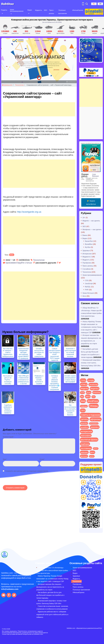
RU (94, 4)
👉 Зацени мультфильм (91, 202)
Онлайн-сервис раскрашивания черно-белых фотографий (70, 379)
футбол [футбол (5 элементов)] (92, 456)
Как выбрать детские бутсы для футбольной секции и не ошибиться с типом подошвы (50, 595)
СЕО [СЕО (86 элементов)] (83, 410)
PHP (87, 290)
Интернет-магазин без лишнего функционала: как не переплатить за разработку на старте (50, 587)
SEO (45, 10)
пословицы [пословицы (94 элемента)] (86, 448)
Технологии (19, 85)
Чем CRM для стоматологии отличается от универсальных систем (23, 380)
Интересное (87, 254)
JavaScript (89, 283)
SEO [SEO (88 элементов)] (88, 396)
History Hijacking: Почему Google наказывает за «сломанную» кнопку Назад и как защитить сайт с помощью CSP (91, 327)
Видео (30, 10)
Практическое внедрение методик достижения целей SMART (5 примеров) (23, 353)
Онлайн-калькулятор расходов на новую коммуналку (39, 352)
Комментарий (8, 437)
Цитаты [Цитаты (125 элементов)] (84, 419)
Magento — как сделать (91, 221)
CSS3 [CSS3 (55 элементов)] (83, 380)
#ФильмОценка (78, 10)
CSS (87, 280)
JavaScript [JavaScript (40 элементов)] (93, 384)
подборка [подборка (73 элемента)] (85, 444)
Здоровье (86, 250)
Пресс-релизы (88, 266)
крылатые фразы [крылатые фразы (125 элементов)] (89, 439)
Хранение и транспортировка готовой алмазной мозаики (70, 352)
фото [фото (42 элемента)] (92, 452)
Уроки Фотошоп (88, 293)
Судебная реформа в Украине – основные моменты (8, 409)
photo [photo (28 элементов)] (89, 392)
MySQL (88, 287)
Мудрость (38, 10)
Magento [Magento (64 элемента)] (84, 388)
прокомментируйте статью (19, 263)
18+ (84, 217)
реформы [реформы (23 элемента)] (84, 452)
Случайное (87, 269)
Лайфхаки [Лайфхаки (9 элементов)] (84, 406)
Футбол (88, 247)
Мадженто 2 (87, 257)
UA (100, 4)
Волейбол (89, 244)
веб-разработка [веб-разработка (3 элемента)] (94, 423)
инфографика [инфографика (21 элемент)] (86, 435)
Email (42, 459)
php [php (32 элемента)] (82, 397)
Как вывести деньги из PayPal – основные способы (8, 380)
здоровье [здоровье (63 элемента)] (95, 427)
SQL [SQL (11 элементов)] (94, 397)
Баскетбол (89, 241)
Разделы (4, 10)
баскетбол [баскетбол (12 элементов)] (84, 423)
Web (12, 255)
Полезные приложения (81, 590)
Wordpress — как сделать (92, 229)
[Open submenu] (2, 13)
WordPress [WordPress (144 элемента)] (93, 401)
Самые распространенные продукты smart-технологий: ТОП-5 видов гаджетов (55, 354)
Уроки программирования (17, 10)
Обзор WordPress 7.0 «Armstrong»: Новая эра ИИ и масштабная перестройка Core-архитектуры (52, 570)
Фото (84, 296)
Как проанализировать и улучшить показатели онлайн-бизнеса (70, 410)
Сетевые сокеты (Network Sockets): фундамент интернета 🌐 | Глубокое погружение (55, 383)
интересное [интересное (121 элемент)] (86, 431)
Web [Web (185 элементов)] (83, 401)
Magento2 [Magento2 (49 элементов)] (95, 388)
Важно (85, 235)
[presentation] (18, 480)
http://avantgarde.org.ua (29, 212)
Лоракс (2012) (85, 175)
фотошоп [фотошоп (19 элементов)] (84, 456)
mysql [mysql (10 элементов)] (82, 393)
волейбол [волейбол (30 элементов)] (84, 427)
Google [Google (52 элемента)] (91, 380)
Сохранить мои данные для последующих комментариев (27, 471)
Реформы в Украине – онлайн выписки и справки (39, 380)
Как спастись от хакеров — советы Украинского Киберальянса (8, 352)
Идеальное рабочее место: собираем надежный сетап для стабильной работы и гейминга (52, 614)
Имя (5, 459)
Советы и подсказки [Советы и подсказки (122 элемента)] (90, 415)
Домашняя (7, 85)
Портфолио (87, 263)
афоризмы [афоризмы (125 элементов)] (96, 419)
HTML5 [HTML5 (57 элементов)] (84, 384)
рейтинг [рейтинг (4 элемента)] (96, 449)
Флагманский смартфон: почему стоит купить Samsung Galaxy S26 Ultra (91, 363)
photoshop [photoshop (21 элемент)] (97, 392)
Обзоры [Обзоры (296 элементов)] (94, 406)
